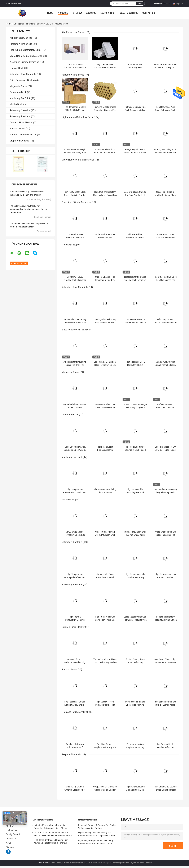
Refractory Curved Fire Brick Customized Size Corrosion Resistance (135, 110)
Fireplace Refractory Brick (23, 135)
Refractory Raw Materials (23, 74)
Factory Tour (108, 13)
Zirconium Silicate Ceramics (24, 62)
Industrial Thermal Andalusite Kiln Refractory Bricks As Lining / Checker (51, 827)
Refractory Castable (20, 110)
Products (63, 13)
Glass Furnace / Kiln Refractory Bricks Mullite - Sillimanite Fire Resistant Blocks (53, 834)
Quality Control (129, 13)
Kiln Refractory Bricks (21, 38)
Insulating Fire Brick (20, 98)
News (9, 843)
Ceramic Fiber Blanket (21, 123)
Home (50, 13)
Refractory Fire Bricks (21, 44)
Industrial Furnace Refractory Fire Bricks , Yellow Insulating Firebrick (97, 827)
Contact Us (149, 13)
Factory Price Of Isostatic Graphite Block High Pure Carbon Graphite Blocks (165, 68)
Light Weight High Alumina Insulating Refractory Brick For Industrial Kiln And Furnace (96, 842)
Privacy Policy (44, 863)
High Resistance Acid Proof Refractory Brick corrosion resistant (165, 110)
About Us (91, 13)
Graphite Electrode (19, 141)
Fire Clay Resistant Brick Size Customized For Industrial (165, 280)
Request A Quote (161, 3)
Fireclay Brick (17, 68)
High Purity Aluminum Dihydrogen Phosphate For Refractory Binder (105, 620)
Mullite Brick (16, 104)
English (179, 4)
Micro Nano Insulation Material (26, 56)
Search (140, 4)
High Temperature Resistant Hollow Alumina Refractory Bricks (75, 492)
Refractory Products (20, 116)
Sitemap (10, 847)
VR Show (77, 13)
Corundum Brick (18, 92)
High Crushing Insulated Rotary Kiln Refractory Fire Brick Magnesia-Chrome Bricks (96, 835)
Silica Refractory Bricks (22, 80)
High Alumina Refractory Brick (25, 50)
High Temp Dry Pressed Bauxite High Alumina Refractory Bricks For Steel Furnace (51, 842)
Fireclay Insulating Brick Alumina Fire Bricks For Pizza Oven (165, 153)
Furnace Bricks (17, 129)
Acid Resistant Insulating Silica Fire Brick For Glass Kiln (75, 365)
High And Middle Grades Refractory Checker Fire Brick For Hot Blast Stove (105, 110)
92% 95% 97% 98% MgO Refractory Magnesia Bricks (135, 407)
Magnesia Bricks (18, 86)
